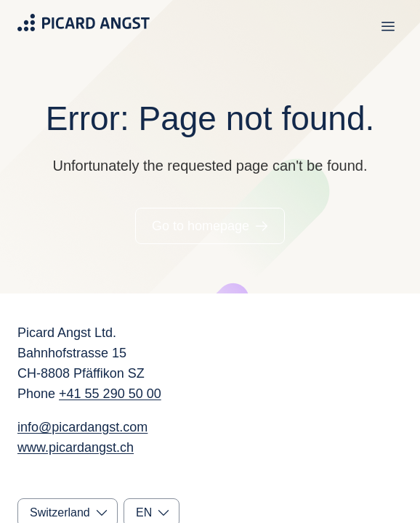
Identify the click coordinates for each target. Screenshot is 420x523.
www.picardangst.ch (76, 447)
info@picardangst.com (82, 427)
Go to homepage (201, 226)
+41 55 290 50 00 (110, 394)
